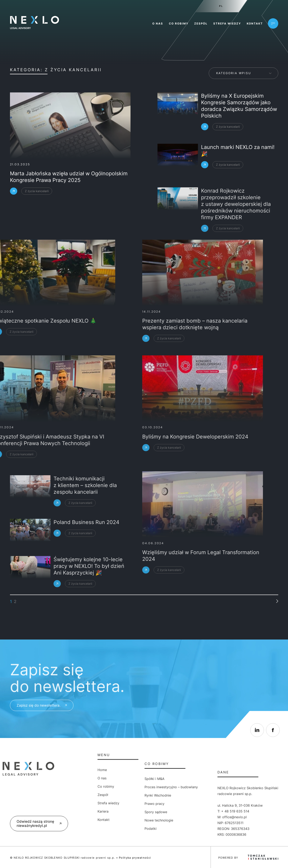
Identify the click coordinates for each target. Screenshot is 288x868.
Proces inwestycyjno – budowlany (136, 787)
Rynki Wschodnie (123, 795)
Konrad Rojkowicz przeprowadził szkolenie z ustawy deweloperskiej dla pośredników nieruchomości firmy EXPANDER (236, 233)
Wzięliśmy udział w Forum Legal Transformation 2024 (122, 556)
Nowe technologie (124, 820)
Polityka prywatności (135, 858)
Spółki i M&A (120, 779)
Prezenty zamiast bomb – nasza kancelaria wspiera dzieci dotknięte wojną (116, 324)
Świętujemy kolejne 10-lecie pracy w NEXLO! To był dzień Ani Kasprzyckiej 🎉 (89, 586)
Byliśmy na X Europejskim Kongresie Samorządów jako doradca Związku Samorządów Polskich (239, 108)
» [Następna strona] (276, 595)
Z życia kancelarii (30, 191)
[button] (8, 860)
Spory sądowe (121, 812)
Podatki (116, 829)
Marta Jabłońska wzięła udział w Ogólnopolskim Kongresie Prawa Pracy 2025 (62, 177)
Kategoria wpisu (234, 73)
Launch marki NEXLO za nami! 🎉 (238, 152)
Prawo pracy (120, 804)
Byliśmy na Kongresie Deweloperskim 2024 (117, 437)
